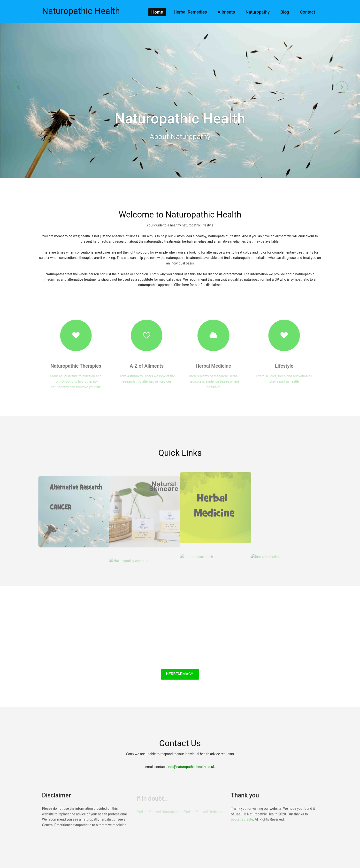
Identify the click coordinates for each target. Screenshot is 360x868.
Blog (285, 12)
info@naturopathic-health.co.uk (191, 767)
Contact (307, 12)
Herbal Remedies (190, 12)
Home (157, 12)
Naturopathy (258, 12)
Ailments (226, 12)
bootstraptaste (242, 823)
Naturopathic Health (81, 11)
